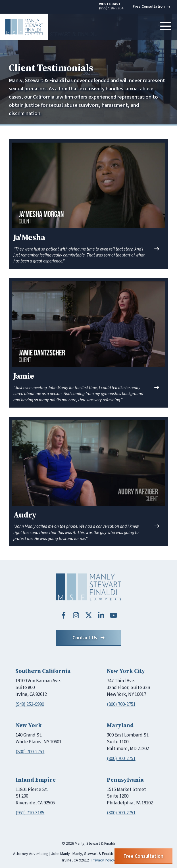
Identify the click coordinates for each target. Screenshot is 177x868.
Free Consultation (151, 7)
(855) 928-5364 (111, 6)
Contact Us (88, 638)
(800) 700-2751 (121, 704)
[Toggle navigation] (166, 27)
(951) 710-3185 (30, 813)
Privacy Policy (103, 860)
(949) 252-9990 (30, 704)
